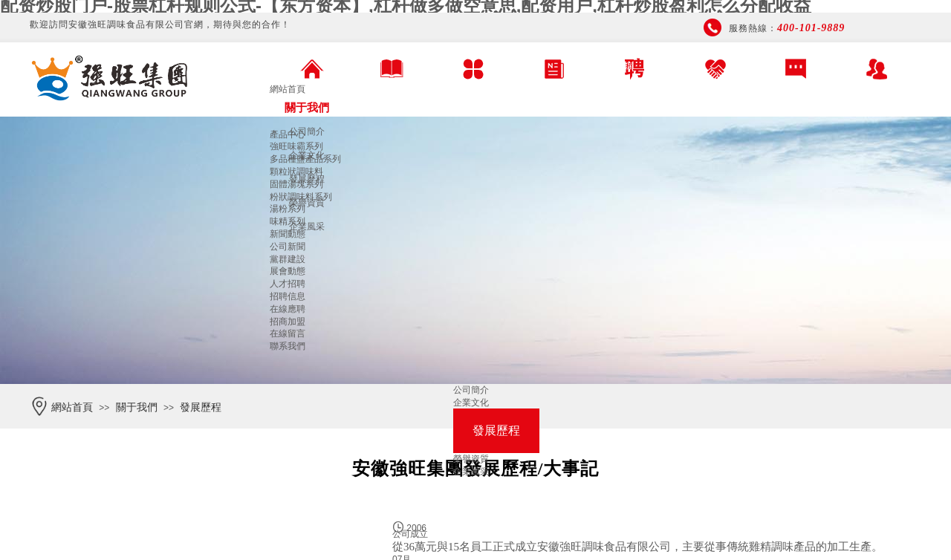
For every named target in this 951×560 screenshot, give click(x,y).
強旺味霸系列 (296, 146)
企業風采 (307, 227)
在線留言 (288, 333)
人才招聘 (288, 284)
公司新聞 (288, 247)
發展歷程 (201, 407)
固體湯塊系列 (296, 184)
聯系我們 (288, 346)
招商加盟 (288, 322)
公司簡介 (307, 131)
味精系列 (288, 221)
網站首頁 (288, 89)
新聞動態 (288, 234)
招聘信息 (288, 296)
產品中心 (288, 134)
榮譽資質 (471, 459)
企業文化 (471, 403)
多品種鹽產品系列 (305, 159)
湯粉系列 (288, 209)
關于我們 (307, 107)
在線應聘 (288, 309)
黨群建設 (288, 259)
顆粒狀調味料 (296, 172)
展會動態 (288, 271)
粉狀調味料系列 (301, 197)
